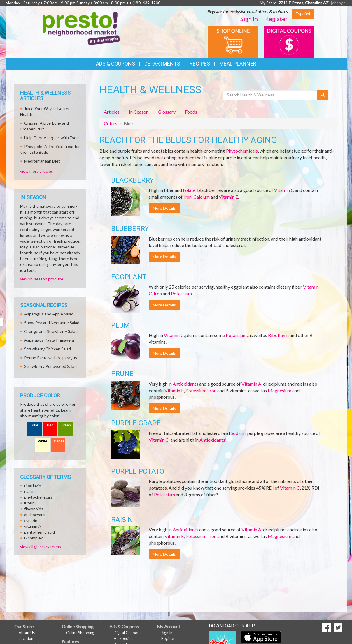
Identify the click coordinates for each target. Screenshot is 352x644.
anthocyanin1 (37, 515)
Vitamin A (251, 384)
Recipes (200, 64)
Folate (189, 190)
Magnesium (280, 390)
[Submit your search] (323, 95)
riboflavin (33, 485)
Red (50, 425)
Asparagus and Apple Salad (49, 314)
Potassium (181, 293)
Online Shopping (80, 633)
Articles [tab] (112, 112)
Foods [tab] (191, 112)
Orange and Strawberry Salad (51, 331)
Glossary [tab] (167, 112)
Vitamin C (284, 190)
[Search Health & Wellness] (271, 95)
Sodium (238, 433)
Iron (188, 197)
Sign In (249, 19)
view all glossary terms (41, 547)
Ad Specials (124, 638)
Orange (58, 441)
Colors (111, 123)
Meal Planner (238, 64)
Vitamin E (228, 197)
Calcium (202, 197)
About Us (27, 633)
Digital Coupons (127, 633)
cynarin (31, 520)
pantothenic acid (40, 532)
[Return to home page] (81, 28)
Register (276, 19)
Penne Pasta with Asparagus (51, 358)
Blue (35, 425)
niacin (29, 491)
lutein (29, 503)
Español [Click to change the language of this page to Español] (303, 14)
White (42, 441)
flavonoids (34, 509)
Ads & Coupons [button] (115, 64)
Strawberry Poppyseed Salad (50, 366)
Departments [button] (162, 64)
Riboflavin (278, 335)
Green (66, 425)
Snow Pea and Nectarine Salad (52, 323)
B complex (34, 538)
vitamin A (33, 526)
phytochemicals (38, 497)
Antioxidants (185, 384)
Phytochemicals (242, 151)
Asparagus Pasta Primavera (49, 340)
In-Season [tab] (139, 112)
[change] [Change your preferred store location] (339, 3)
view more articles (37, 171)
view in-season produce (42, 279)
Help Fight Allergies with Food (51, 138)
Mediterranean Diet (42, 161)
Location (26, 638)
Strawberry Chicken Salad (48, 349)
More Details (164, 208)
